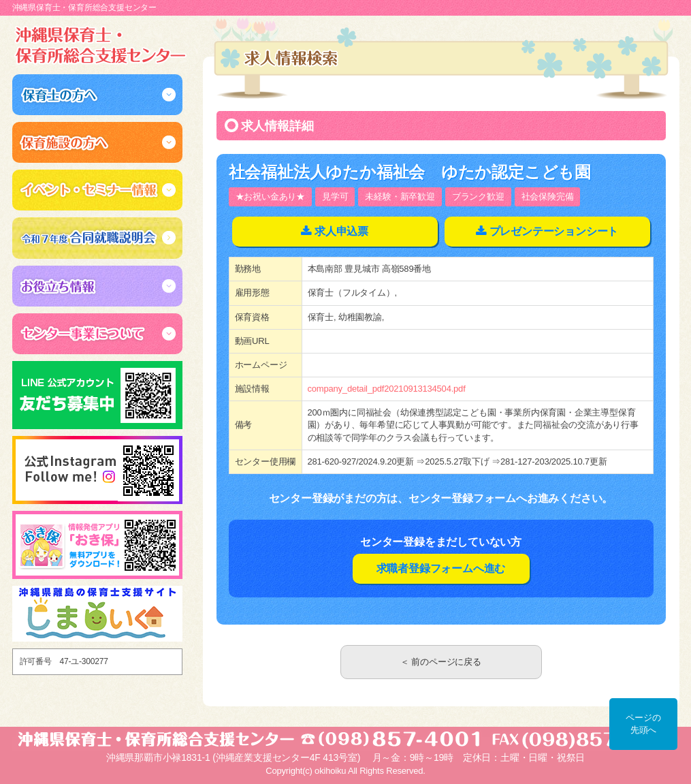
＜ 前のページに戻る (441, 662)
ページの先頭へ (643, 724)
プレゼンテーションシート (554, 231)
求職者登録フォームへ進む (441, 568)
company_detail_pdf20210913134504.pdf (387, 389)
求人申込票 (341, 231)
